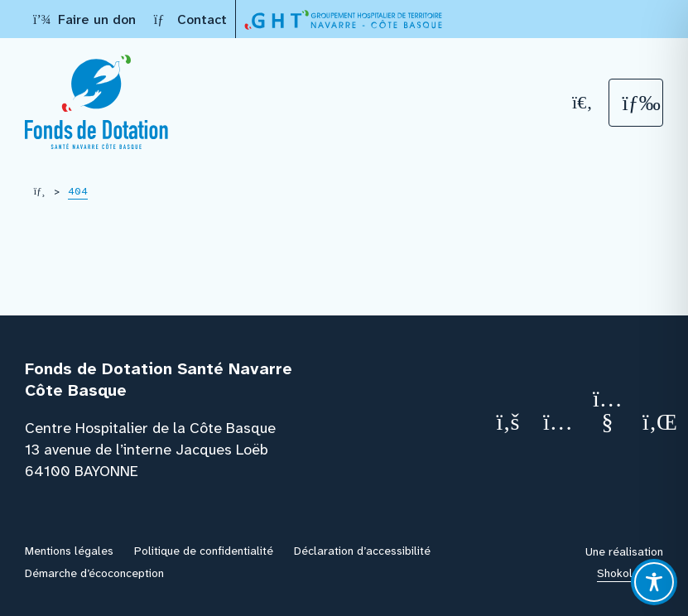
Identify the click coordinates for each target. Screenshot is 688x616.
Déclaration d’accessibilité (362, 551)
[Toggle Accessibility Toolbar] (654, 582)
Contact (190, 19)
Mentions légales (69, 551)
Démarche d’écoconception (94, 573)
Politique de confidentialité (204, 551)
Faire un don (84, 19)
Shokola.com (630, 573)
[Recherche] (583, 102)
